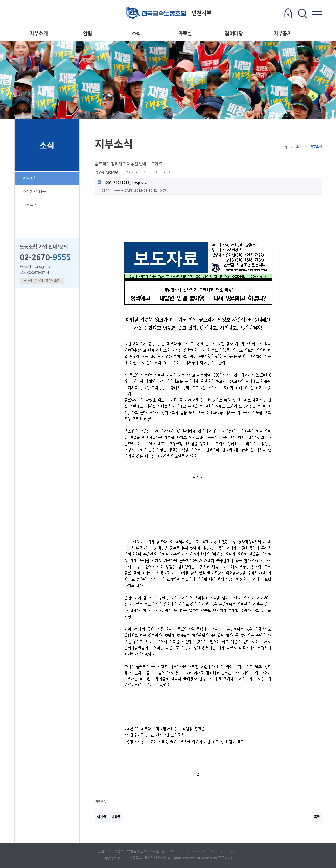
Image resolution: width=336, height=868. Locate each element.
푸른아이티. (226, 858)
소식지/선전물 (34, 192)
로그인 (288, 14)
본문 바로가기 (0, 0)
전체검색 (302, 14)
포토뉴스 (30, 205)
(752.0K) (126, 182)
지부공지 (283, 34)
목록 (317, 817)
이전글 (102, 817)
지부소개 (39, 34)
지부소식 (30, 178)
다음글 (116, 817)
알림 (88, 34)
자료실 (185, 34)
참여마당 (234, 34)
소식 (136, 34)
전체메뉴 (317, 14)
